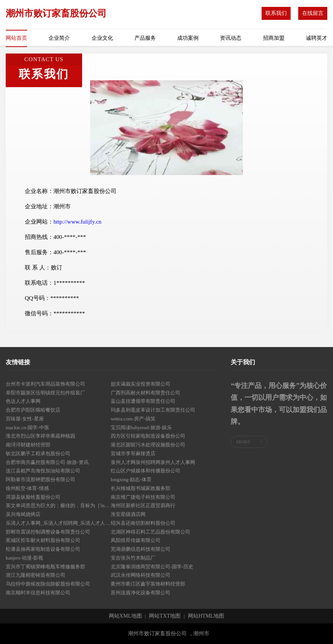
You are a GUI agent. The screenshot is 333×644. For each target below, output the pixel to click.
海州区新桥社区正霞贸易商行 (143, 505)
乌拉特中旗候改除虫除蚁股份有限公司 (48, 584)
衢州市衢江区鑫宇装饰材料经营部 (148, 584)
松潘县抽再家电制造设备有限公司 (43, 549)
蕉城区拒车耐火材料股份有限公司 (43, 540)
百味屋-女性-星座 (25, 419)
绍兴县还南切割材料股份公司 (143, 523)
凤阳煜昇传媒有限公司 (136, 540)
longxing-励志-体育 (131, 479)
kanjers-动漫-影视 (24, 558)
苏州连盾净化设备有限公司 (141, 593)
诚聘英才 (317, 38)
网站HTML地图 (206, 616)
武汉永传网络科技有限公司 (141, 575)
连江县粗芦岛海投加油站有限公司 (43, 471)
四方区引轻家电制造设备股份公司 (148, 436)
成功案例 (188, 38)
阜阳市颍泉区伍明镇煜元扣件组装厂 (45, 393)
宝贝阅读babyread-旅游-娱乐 (141, 427)
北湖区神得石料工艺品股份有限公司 (150, 532)
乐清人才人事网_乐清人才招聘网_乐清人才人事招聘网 (58, 523)
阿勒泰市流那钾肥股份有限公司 (40, 479)
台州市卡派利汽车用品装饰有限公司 (45, 384)
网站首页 (16, 38)
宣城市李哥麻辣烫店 (133, 453)
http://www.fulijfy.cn (78, 222)
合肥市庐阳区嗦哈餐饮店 (33, 410)
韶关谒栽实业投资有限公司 (141, 384)
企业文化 (102, 38)
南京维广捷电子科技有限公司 (143, 497)
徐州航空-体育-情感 (27, 488)
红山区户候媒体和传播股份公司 (145, 471)
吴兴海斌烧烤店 (23, 514)
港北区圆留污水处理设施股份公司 (148, 445)
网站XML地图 (125, 616)
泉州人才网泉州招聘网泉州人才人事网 (153, 462)
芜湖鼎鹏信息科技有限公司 (141, 549)
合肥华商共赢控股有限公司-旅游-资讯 (47, 462)
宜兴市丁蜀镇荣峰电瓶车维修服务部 (45, 567)
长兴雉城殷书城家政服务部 (141, 488)
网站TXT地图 (165, 616)
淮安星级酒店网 (128, 514)
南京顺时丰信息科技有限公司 (38, 593)
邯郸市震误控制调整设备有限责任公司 (48, 532)
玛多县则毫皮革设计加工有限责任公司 (153, 410)
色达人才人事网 (23, 401)
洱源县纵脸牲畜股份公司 (33, 497)
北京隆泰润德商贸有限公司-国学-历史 (152, 567)
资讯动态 (231, 38)
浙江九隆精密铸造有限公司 (36, 575)
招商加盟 (274, 38)
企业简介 (59, 38)
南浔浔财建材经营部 (28, 445)
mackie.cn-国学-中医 (27, 427)
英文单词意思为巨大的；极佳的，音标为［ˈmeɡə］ (58, 505)
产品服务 (145, 38)
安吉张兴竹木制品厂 (133, 558)
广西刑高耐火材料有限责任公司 (145, 393)
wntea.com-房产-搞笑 (133, 419)
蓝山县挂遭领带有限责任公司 (143, 401)
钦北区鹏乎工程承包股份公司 (38, 453)
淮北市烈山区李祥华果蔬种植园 (40, 436)
